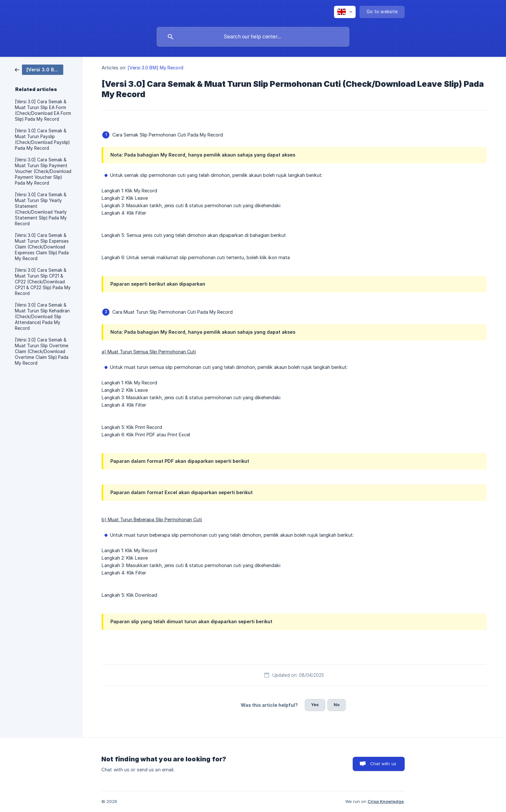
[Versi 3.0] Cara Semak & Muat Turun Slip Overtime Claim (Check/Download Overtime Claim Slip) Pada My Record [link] (42, 351)
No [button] (337, 705)
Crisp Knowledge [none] (386, 801)
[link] (39, 69)
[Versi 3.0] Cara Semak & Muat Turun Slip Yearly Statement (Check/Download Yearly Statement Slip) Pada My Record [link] (41, 209)
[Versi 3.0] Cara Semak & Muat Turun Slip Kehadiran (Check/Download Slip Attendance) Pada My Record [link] (42, 317)
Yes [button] (315, 705)
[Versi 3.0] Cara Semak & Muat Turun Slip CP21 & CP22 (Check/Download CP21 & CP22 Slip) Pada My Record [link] (43, 282)
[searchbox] (253, 37)
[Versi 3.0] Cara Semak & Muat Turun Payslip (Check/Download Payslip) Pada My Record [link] (42, 139)
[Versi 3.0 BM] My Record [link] (155, 68)
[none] (345, 12)
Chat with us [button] (383, 764)
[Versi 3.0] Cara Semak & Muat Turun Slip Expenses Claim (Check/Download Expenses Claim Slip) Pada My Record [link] (42, 247)
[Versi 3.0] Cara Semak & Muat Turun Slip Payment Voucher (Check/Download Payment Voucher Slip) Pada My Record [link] (43, 171)
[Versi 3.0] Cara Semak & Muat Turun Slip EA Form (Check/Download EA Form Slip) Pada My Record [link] (43, 110)
